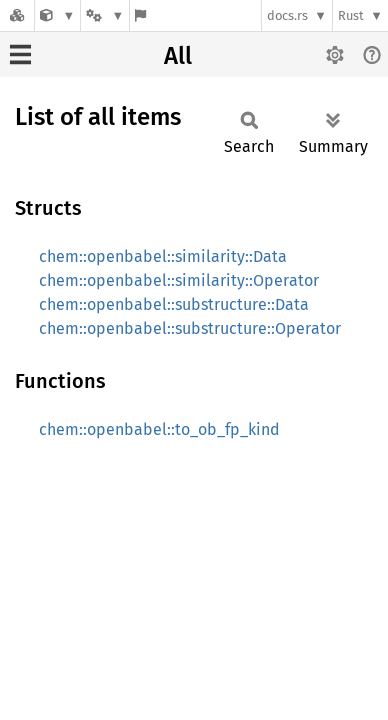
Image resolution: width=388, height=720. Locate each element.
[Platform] (105, 15)
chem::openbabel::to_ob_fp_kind (159, 429)
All (178, 56)
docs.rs (287, 15)
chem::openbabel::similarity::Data (163, 256)
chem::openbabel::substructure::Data (174, 304)
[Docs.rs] (17, 15)
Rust (351, 15)
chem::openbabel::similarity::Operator (179, 280)
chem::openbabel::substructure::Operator (190, 328)
